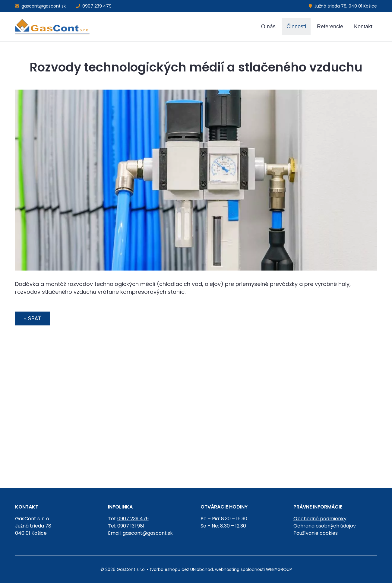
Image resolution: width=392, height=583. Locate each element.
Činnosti (296, 27)
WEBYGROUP (279, 569)
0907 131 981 (131, 526)
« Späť (33, 318)
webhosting (227, 569)
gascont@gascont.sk (40, 6)
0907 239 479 (94, 6)
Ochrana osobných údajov (325, 526)
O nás (268, 27)
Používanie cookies (316, 533)
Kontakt (363, 27)
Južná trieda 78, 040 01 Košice (343, 6)
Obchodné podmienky (320, 519)
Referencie (330, 27)
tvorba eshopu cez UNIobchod (181, 569)
